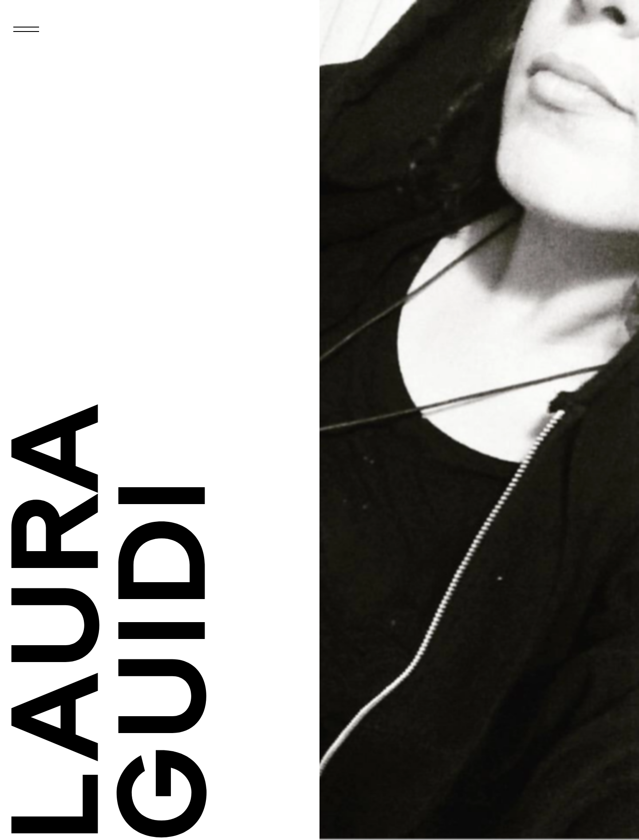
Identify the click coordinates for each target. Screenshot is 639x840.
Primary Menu (35, 36)
